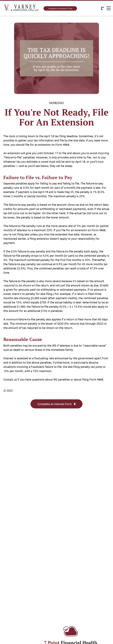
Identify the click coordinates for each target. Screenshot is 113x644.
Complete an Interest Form (60, 8)
